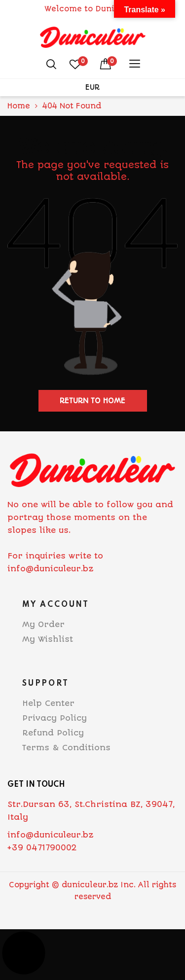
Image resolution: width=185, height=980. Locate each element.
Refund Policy (53, 733)
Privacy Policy (55, 718)
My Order (43, 624)
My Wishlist (48, 639)
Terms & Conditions (66, 748)
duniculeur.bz (90, 885)
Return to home (92, 401)
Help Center (48, 703)
